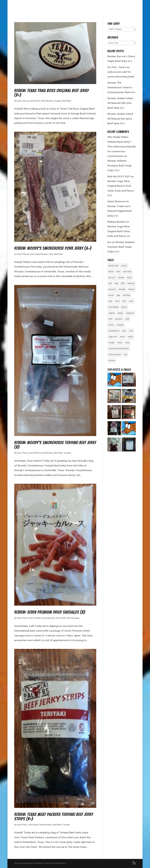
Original (58, 101)
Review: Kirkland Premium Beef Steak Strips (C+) (119, 166)
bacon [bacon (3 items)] (111, 272)
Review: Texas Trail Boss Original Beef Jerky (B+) (51, 93)
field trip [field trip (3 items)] (131, 283)
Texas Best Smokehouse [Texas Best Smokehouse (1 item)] (119, 349)
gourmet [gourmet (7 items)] (112, 289)
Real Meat (67, 101)
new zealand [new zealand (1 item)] (113, 307)
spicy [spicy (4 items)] (124, 331)
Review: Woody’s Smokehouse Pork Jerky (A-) (53, 248)
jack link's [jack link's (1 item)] (127, 295)
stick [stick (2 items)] (131, 331)
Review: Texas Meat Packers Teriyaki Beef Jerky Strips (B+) (54, 817)
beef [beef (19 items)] (118, 272)
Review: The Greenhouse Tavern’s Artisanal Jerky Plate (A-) (121, 88)
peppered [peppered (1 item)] (130, 313)
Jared (19, 101)
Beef (38, 101)
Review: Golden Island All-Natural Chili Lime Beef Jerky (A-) (120, 103)
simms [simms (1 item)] (111, 325)
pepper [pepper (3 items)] (120, 313)
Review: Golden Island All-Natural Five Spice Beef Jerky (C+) (120, 119)
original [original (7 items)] (112, 313)
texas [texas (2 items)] (127, 343)
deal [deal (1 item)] (116, 283)
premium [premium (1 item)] (119, 319)
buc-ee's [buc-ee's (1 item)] (112, 278)
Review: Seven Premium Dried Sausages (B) (50, 612)
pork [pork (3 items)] (110, 319)
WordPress (61, 863)
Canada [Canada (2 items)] (121, 278)
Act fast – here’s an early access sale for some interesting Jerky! (121, 72)
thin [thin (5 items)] (126, 355)
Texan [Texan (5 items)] (120, 343)
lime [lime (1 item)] (124, 301)
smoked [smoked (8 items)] (120, 325)
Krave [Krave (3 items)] (117, 301)
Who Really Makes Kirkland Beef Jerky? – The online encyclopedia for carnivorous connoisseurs (122, 147)
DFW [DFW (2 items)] (123, 283)
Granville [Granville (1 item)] (122, 289)
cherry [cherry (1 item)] (129, 278)
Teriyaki (67, 453)
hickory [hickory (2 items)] (131, 289)
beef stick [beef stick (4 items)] (127, 272)
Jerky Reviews (47, 101)
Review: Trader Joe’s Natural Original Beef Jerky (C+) (120, 211)
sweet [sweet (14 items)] (122, 337)
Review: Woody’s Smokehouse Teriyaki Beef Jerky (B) (55, 445)
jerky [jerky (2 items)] (110, 301)
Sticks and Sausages (70, 618)
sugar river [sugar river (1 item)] (113, 337)
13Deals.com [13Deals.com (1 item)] (114, 266)
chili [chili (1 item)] (110, 283)
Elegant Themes (34, 863)
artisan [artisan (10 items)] (124, 266)
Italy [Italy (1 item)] (118, 295)
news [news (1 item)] (131, 301)
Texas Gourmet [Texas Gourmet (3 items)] (115, 355)
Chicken (38, 618)
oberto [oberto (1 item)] (124, 307)
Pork (51, 254)
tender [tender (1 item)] (130, 337)
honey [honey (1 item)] (111, 295)
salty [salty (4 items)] (127, 319)
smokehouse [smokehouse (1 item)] (114, 331)
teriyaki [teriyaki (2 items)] (111, 343)
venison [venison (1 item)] (112, 360)
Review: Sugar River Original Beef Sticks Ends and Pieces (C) (119, 231)
